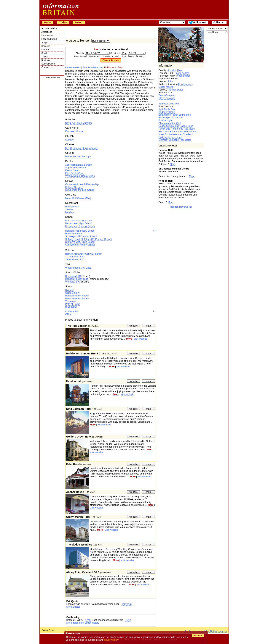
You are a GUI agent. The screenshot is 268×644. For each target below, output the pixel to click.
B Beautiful (71, 307)
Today (63, 22)
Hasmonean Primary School (80, 226)
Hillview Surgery (74, 187)
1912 (128, 620)
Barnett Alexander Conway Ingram (84, 254)
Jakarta (69, 209)
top (155, 230)
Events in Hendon (92, 67)
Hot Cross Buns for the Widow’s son (178, 131)
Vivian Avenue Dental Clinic (80, 176)
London (172, 70)
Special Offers (48, 64)
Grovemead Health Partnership (82, 184)
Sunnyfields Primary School (80, 245)
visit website (141, 339)
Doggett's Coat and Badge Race (176, 126)
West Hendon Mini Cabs (78, 268)
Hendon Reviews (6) (181, 207)
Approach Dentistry (76, 168)
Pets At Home (73, 304)
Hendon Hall (72, 207)
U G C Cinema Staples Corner (82, 148)
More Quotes (73, 607)
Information (47, 35)
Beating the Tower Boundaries (175, 115)
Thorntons (71, 301)
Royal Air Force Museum (79, 123)
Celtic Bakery (72, 293)
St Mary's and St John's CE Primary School (88, 239)
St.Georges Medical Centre (80, 190)
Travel (45, 57)
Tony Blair (127, 604)
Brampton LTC (73, 276)
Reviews (46, 60)
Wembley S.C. (73, 282)
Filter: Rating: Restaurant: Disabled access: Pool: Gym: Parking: (111, 56)
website (133, 326)
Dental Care (72, 170)
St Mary (70, 140)
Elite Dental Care (74, 173)
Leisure (45, 50)
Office (68, 314)
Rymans (70, 290)
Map (181, 70)
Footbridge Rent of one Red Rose (177, 129)
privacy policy (111, 640)
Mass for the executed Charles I (176, 134)
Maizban (70, 212)
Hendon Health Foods (77, 296)
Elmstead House (74, 131)
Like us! (220, 22)
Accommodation (50, 28)
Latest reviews (73, 67)
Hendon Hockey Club (77, 279)
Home (48, 22)
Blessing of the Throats (171, 118)
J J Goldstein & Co (75, 257)
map (148, 326)
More (173, 164)
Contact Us (47, 67)
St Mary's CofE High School (80, 242)
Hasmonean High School (79, 223)
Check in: (80, 53)
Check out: (115, 53)
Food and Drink (49, 39)
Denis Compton (167, 95)
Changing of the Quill (170, 123)
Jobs (170, 81)
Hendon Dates (176, 90)
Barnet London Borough (78, 156)
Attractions (47, 32)
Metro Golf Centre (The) (78, 198)
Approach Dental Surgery (79, 165)
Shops (45, 43)
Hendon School (74, 234)
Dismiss (198, 636)
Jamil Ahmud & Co (75, 259)
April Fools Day (167, 109)
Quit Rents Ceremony (170, 137)
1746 (88, 620)
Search (79, 22)
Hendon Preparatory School (80, 231)
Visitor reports (166, 87)
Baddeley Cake (167, 112)
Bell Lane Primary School (79, 221)
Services (46, 46)
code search (183, 73)
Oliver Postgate (167, 98)
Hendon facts (185, 84)
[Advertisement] (111, 611)
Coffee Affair (72, 311)
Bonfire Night (166, 120)
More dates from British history (83, 623)
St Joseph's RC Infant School (81, 236)
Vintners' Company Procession (175, 140)
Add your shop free (169, 104)
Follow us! (200, 22)
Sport (44, 53)
